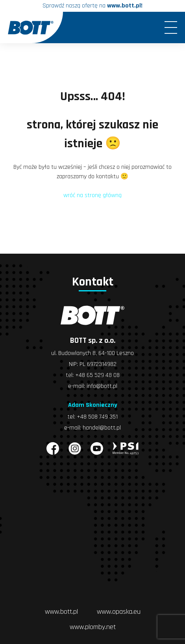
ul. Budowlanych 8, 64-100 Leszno (92, 353)
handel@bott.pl (102, 428)
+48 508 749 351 (97, 417)
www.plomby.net (93, 627)
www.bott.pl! (125, 6)
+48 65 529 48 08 (97, 375)
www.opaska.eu (119, 612)
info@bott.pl (102, 386)
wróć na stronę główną (92, 195)
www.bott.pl (61, 612)
